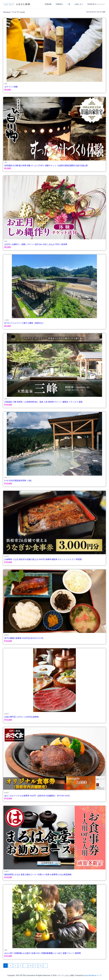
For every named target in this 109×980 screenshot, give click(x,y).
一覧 (71, 4)
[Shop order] (96, 12)
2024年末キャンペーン (96, 4)
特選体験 (52, 4)
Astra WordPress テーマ (93, 975)
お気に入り (80, 4)
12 (42, 966)
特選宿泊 (62, 4)
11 (37, 966)
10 (31, 966)
